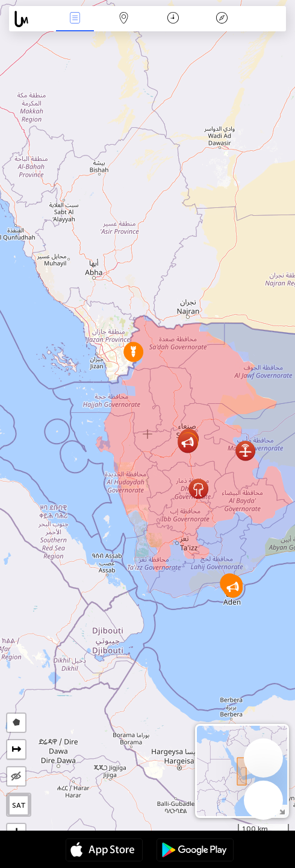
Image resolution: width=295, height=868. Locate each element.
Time (173, 19)
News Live (75, 19)
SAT (19, 805)
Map (124, 19)
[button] (188, 443)
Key (222, 19)
